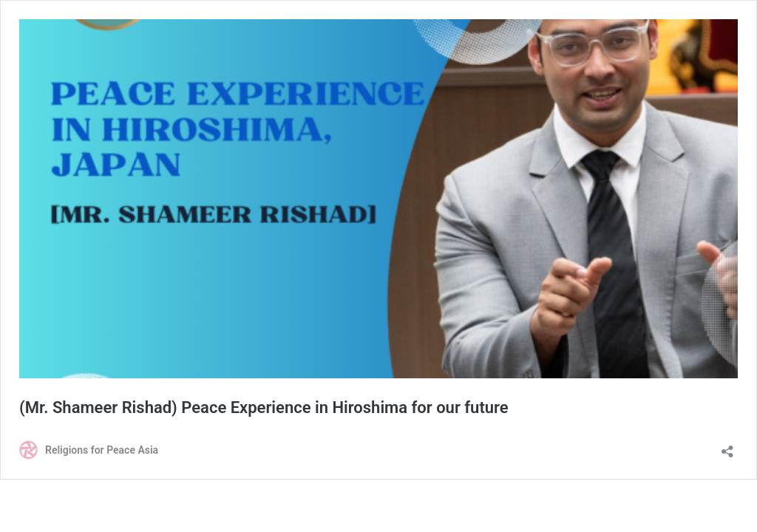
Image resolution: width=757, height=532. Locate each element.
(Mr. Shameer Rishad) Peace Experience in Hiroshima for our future (264, 407)
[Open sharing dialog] (727, 447)
